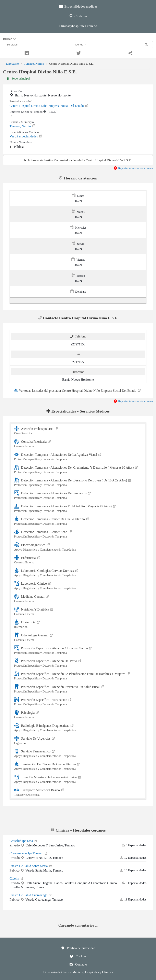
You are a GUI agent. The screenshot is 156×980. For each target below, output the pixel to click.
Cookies (78, 956)
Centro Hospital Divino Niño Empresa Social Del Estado (49, 105)
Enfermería (78, 559)
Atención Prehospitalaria (78, 430)
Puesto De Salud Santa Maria (31, 866)
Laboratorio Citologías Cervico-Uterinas (78, 572)
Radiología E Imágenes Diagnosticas (78, 727)
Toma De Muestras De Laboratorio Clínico (78, 779)
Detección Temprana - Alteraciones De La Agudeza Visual (78, 456)
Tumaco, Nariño (34, 64)
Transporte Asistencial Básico (78, 792)
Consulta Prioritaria (78, 443)
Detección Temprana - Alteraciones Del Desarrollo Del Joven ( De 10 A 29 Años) (78, 482)
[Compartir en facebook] (26, 53)
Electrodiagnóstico (78, 547)
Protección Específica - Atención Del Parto (78, 663)
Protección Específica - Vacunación (78, 701)
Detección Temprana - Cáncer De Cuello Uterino (78, 521)
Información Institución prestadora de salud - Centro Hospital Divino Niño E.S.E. (80, 160)
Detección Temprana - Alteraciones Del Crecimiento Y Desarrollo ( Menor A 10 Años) (78, 469)
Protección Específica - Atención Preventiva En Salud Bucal (78, 689)
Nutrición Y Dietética (78, 611)
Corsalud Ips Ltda (24, 841)
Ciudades (78, 16)
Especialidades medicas (78, 6)
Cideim (17, 878)
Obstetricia (78, 624)
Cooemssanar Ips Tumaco (29, 853)
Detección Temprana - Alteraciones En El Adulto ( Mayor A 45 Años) (78, 508)
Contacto (78, 964)
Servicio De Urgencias (78, 740)
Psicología (78, 714)
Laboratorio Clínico (78, 585)
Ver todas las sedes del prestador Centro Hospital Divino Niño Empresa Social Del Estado (77, 390)
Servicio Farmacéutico (78, 753)
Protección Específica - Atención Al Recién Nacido (78, 650)
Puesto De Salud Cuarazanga (31, 895)
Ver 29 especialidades (26, 136)
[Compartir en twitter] (78, 53)
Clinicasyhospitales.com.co (78, 26)
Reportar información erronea (133, 168)
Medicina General (78, 598)
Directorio (12, 64)
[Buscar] (147, 45)
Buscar (10, 39)
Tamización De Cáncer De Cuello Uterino (78, 766)
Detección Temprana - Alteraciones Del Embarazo (78, 495)
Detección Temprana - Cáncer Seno (78, 534)
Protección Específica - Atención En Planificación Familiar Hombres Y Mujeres (78, 675)
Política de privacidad (78, 948)
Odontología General (78, 637)
